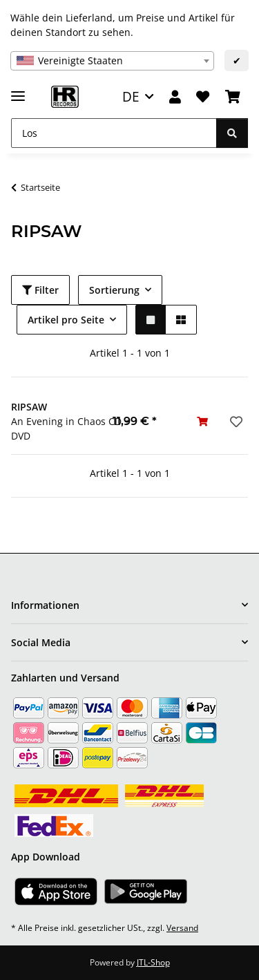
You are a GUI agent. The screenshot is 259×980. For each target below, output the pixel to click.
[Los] (114, 133)
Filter (40, 290)
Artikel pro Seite (66, 320)
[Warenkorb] (233, 97)
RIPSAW (29, 407)
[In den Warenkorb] (202, 421)
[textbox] (112, 61)
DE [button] (131, 96)
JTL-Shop (153, 962)
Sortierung (114, 290)
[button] (175, 97)
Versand (182, 928)
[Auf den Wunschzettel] (235, 422)
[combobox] (112, 61)
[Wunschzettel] (203, 97)
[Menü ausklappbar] (18, 90)
